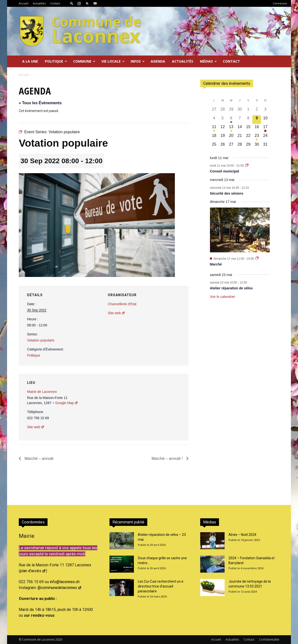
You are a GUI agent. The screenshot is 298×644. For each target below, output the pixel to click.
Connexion (280, 3)
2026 (59, 639)
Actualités (39, 3)
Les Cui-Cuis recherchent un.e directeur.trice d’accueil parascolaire (161, 586)
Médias (208, 61)
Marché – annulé (39, 459)
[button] (72, 3)
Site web (116, 313)
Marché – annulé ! (168, 459)
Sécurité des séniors (227, 193)
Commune (84, 61)
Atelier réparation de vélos (231, 288)
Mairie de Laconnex (42, 392)
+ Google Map (65, 403)
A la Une (30, 61)
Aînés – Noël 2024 (242, 535)
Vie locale (113, 61)
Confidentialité (269, 639)
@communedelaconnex (60, 588)
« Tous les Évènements (40, 103)
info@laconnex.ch (65, 582)
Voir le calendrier (223, 297)
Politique (56, 61)
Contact (55, 3)
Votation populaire (41, 340)
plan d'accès (33, 571)
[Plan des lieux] (159, 407)
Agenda (158, 61)
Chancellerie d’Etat (122, 304)
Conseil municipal (225, 171)
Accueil (24, 3)
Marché (216, 264)
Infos (138, 61)
